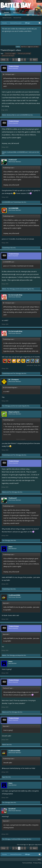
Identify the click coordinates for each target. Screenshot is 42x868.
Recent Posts (17, 18)
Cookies (18, 47)
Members (16, 12)
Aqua (10, 547)
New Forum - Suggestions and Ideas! (30, 47)
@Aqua (4, 768)
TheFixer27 (13, 160)
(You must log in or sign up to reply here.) (29, 845)
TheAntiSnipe (14, 66)
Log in (39, 1)
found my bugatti (10, 53)
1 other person (32, 152)
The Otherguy (11, 289)
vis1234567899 (24, 115)
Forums (7, 12)
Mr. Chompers (14, 379)
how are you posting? (24, 53)
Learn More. (28, 31)
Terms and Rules (27, 863)
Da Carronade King (23, 289)
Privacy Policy (37, 863)
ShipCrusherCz (14, 412)
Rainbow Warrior (12, 115)
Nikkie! (4, 115)
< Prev (3, 60)
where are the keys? (8, 56)
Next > (35, 60)
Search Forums (7, 18)
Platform (9, 5)
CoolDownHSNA (11, 152)
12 (31, 60)
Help (39, 859)
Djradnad (12, 809)
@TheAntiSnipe (8, 78)
